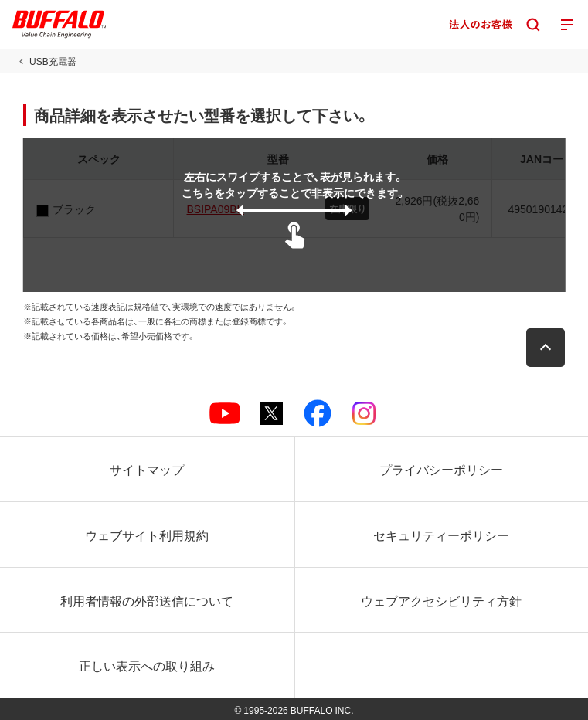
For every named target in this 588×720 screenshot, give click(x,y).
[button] (546, 348)
